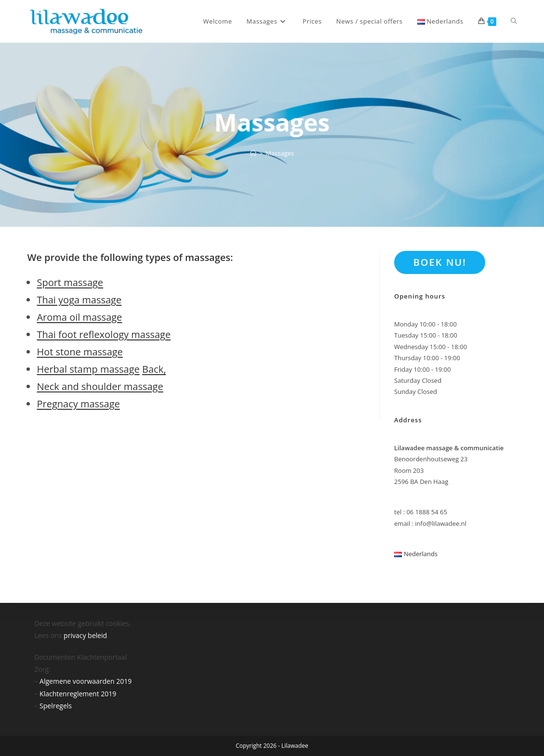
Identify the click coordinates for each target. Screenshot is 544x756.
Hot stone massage (80, 352)
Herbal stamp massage (88, 369)
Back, (154, 369)
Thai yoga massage (79, 300)
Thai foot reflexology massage (104, 334)
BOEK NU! (440, 262)
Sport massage (70, 282)
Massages (280, 153)
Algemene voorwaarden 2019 (86, 681)
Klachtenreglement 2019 (78, 694)
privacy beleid (85, 635)
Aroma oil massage (79, 317)
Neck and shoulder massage (100, 386)
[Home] (253, 153)
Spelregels (56, 706)
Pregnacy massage (78, 404)
